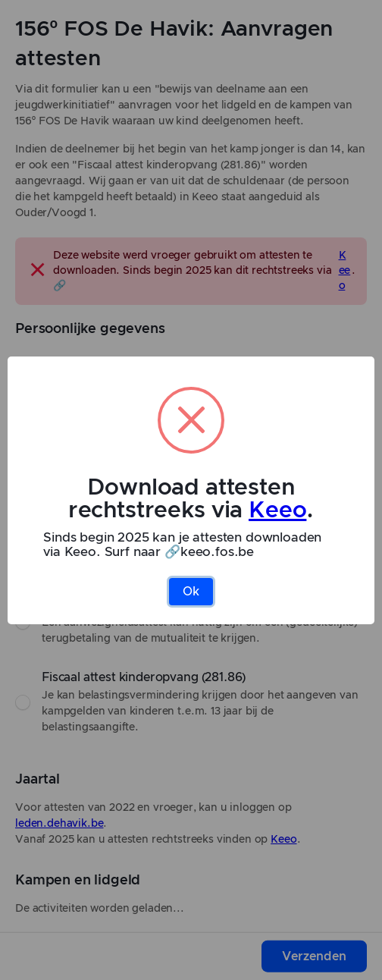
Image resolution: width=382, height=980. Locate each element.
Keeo (277, 510)
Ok (191, 592)
